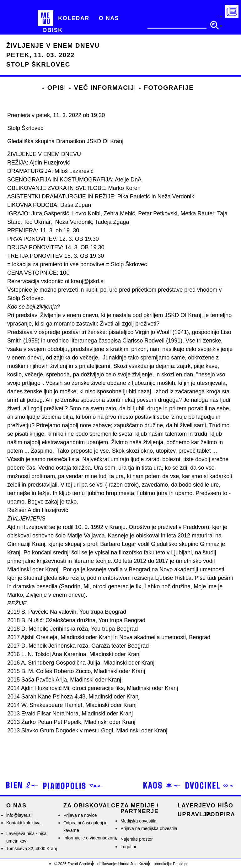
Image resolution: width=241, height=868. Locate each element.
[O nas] (109, 18)
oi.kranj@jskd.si (85, 281)
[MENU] (46, 18)
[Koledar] (74, 18)
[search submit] (214, 25)
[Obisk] (53, 30)
